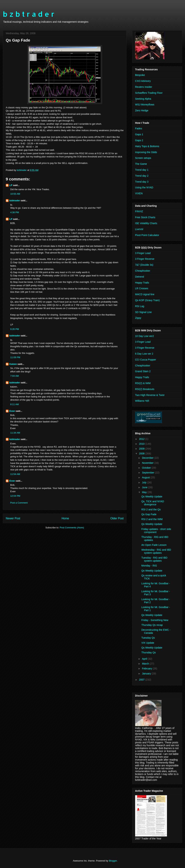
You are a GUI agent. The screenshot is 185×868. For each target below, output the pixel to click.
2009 (142, 449)
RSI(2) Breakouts (145, 389)
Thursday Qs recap (152, 625)
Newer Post (13, 518)
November (148, 463)
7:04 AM (15, 376)
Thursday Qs (149, 652)
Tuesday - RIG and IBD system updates (154, 559)
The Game (141, 164)
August (146, 477)
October (147, 468)
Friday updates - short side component (156, 531)
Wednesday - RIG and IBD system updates (156, 551)
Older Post (117, 518)
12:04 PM (15, 496)
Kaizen (13, 364)
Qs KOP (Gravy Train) (147, 300)
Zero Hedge (142, 110)
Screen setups (143, 158)
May (145, 492)
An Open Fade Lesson (154, 545)
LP (11, 185)
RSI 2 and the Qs (151, 509)
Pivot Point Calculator (147, 235)
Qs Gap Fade (149, 514)
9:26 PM (15, 329)
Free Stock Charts (145, 217)
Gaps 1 (139, 134)
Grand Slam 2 (143, 371)
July (144, 482)
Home (65, 518)
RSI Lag (140, 306)
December (148, 458)
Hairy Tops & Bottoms (147, 146)
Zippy (138, 318)
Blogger (113, 861)
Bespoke (140, 75)
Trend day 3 (142, 182)
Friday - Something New (155, 620)
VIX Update (148, 643)
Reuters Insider (144, 87)
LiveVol (139, 229)
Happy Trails (142, 283)
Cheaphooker (143, 271)
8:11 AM (15, 404)
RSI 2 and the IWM (152, 519)
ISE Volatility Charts (146, 223)
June (145, 487)
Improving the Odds (146, 152)
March (146, 664)
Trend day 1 (142, 170)
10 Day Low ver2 (144, 336)
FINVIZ (139, 211)
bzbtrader (15, 200)
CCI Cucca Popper (146, 360)
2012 (142, 439)
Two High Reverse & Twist (150, 395)
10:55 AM (15, 194)
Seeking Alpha (143, 99)
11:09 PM (15, 357)
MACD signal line (145, 294)
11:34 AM (15, 433)
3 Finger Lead (143, 253)
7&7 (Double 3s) (144, 265)
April (145, 659)
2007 (142, 680)
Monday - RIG (149, 566)
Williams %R (142, 401)
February (147, 668)
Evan (12, 411)
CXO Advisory (143, 81)
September (148, 473)
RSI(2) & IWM (143, 383)
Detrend (140, 277)
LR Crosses (142, 288)
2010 (142, 444)
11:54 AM (15, 474)
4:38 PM (15, 212)
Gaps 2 (139, 140)
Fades (139, 128)
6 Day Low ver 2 (144, 354)
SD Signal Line (143, 312)
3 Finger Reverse (145, 259)
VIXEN (139, 193)
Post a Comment (19, 503)
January (147, 674)
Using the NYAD (144, 187)
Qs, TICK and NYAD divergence (153, 503)
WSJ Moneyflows (145, 105)
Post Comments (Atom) (72, 528)
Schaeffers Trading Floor (149, 93)
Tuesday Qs (148, 638)
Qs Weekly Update (152, 497)
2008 (142, 454)
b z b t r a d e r (29, 14)
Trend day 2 (142, 176)
